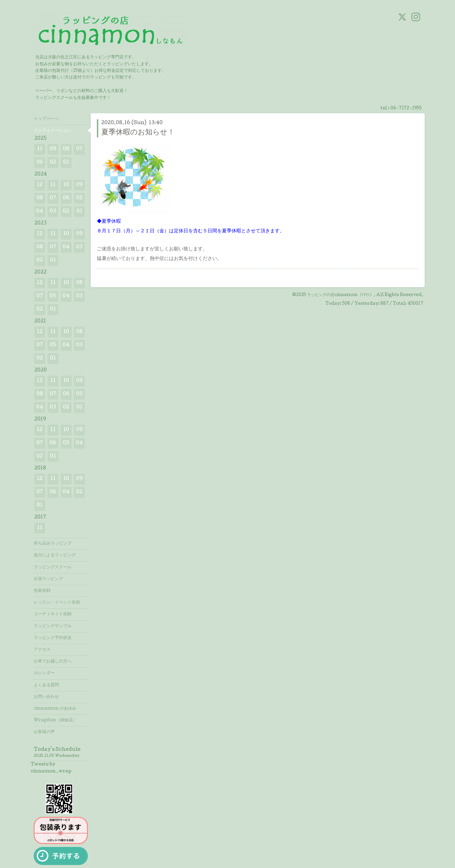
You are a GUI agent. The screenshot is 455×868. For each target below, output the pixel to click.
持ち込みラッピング (53, 544)
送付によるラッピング (55, 555)
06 (40, 162)
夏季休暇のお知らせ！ (138, 133)
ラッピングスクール (53, 567)
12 (40, 185)
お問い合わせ (46, 697)
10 (66, 185)
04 (40, 211)
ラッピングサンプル (53, 626)
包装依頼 (42, 591)
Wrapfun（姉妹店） (55, 720)
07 (79, 149)
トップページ (46, 119)
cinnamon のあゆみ (55, 709)
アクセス (42, 650)
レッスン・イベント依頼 (57, 603)
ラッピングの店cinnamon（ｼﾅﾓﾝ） (340, 295)
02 (53, 162)
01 (66, 162)
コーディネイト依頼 (53, 614)
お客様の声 (44, 732)
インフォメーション (53, 131)
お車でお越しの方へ (53, 662)
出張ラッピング (48, 579)
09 (53, 149)
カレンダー (44, 673)
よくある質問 (46, 685)
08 (66, 149)
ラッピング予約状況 (53, 638)
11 (40, 149)
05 (79, 198)
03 (53, 211)
